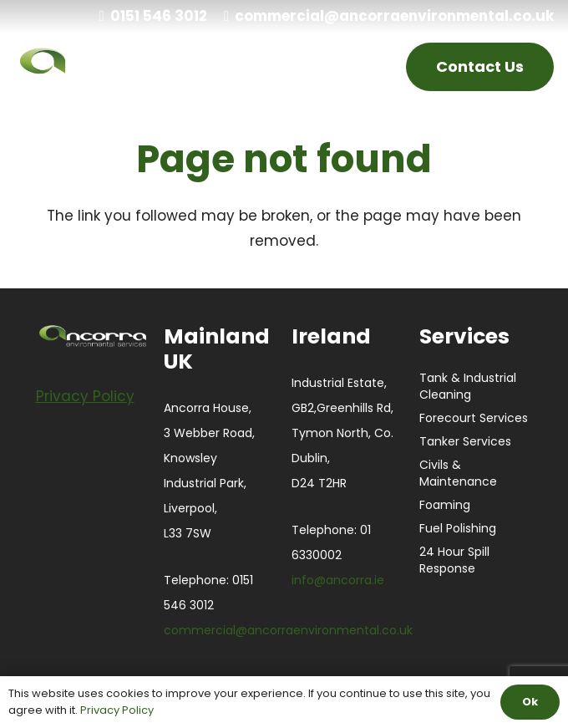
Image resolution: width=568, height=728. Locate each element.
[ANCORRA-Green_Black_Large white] (112, 67)
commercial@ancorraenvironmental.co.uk (288, 630)
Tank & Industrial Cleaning (468, 386)
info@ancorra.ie (338, 580)
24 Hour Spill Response (454, 560)
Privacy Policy (117, 710)
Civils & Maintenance (458, 473)
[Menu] (363, 67)
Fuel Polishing (458, 528)
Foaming (445, 505)
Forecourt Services (474, 418)
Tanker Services (465, 441)
